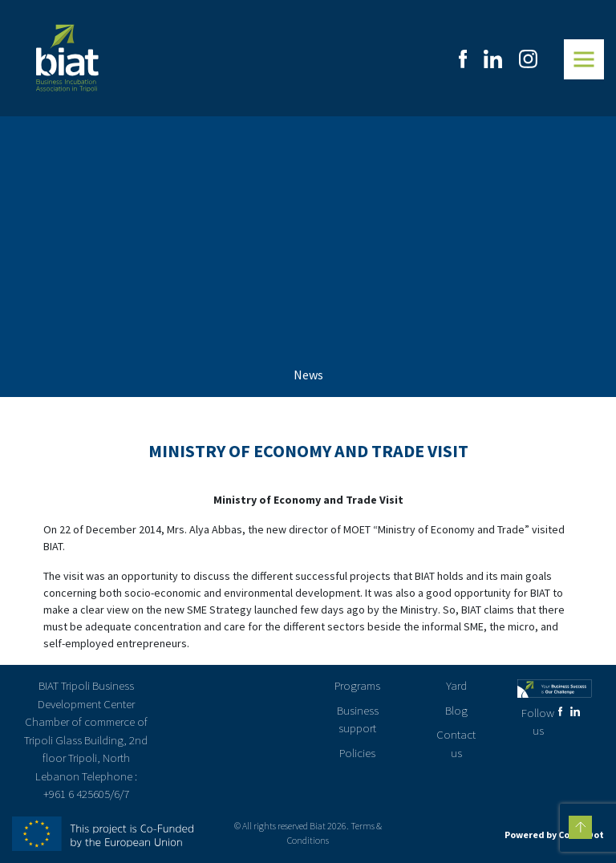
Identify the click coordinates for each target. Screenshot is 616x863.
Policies (357, 753)
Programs (357, 685)
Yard (456, 685)
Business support (358, 719)
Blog (456, 710)
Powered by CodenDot (554, 835)
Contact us (456, 743)
